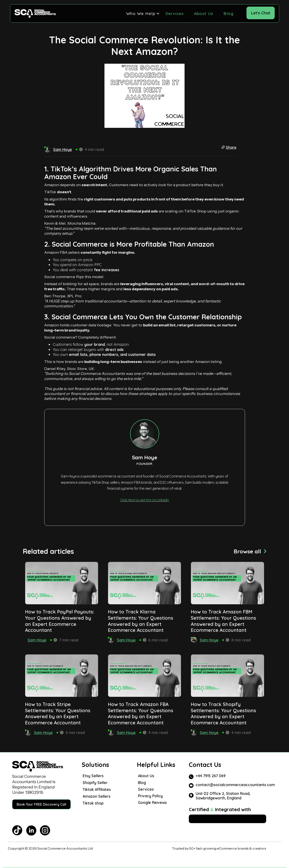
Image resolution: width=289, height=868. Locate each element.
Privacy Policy (150, 796)
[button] (141, 13)
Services (175, 13)
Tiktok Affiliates (97, 789)
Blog (228, 13)
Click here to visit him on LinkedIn (145, 500)
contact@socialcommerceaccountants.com (235, 785)
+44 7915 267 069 (211, 776)
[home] (35, 13)
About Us (204, 13)
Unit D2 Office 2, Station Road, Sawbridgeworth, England (223, 796)
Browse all (247, 551)
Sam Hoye (37, 640)
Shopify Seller (95, 783)
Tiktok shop (93, 803)
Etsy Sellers (93, 776)
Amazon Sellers (97, 796)
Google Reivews (152, 802)
